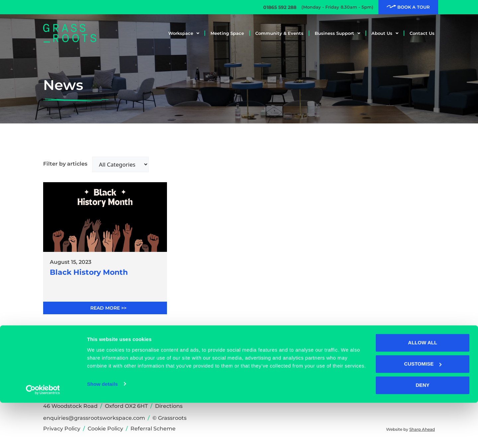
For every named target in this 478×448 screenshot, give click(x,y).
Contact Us (422, 33)
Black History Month (89, 272)
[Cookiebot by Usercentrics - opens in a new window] (43, 435)
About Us (385, 33)
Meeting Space (227, 33)
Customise (423, 409)
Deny (423, 431)
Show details (102, 429)
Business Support (337, 33)
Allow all (423, 388)
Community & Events (279, 33)
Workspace (184, 33)
